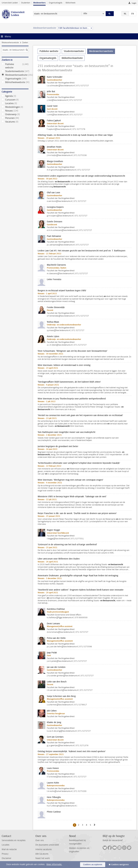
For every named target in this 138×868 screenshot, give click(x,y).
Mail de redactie (9, 849)
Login (134, 3)
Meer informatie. (54, 864)
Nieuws (15, 111)
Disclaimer (6, 858)
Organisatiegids (56, 3)
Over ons (40, 840)
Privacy (5, 854)
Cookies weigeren (120, 865)
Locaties (15, 103)
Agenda (15, 96)
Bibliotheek (71, 3)
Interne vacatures (44, 849)
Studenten (26, 3)
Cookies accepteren (93, 865)
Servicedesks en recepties (14, 840)
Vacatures (15, 122)
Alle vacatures (42, 854)
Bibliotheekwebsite (15, 82)
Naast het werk (43, 858)
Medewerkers (39, 3)
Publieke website (15, 66)
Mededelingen (15, 107)
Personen (15, 118)
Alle (85, 14)
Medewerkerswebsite (10, 43)
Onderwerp (15, 114)
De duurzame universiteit (47, 845)
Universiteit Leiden (10, 3)
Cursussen (15, 100)
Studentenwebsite (15, 71)
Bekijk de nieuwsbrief (113, 840)
